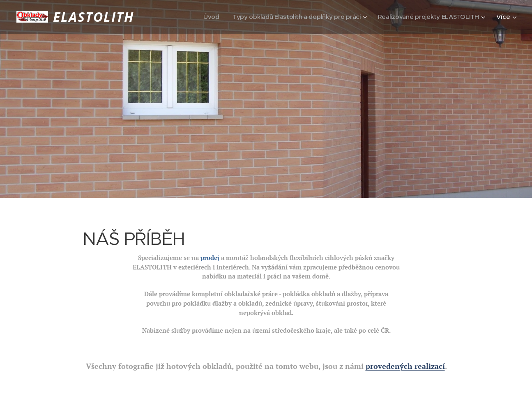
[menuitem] (214, 17)
